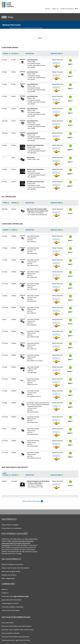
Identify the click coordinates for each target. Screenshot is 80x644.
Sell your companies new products (12, 564)
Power (6, 202)
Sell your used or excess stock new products (15, 568)
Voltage (15, 53)
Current (7, 53)
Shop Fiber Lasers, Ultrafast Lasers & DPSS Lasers (17, 629)
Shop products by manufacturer (12, 528)
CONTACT (51, 9)
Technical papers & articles (10, 603)
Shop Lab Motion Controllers (11, 633)
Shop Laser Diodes (8, 622)
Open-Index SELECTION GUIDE (11, 600)
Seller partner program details (11, 571)
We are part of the (15, 596)
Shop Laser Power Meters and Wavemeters (15, 636)
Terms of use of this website (11, 610)
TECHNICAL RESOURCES (70, 9)
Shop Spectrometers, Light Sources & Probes (16, 640)
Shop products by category (10, 524)
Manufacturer (57, 53)
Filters (40, 38)
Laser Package (6, 474)
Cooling (15, 475)
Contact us (5, 592)
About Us (5, 589)
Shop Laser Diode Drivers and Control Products (17, 626)
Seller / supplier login (8, 578)
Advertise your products (9, 575)
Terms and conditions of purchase (12, 607)
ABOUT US (59, 9)
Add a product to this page (33, 501)
